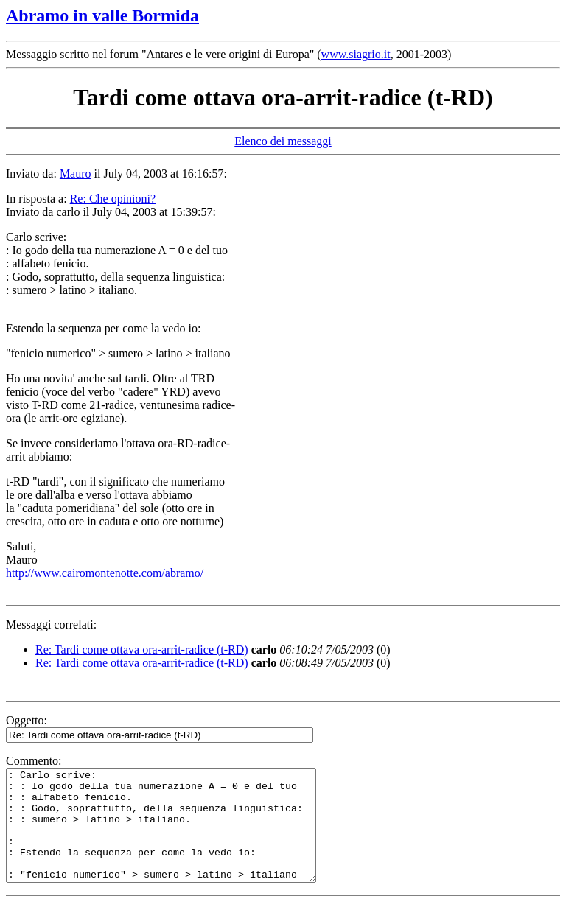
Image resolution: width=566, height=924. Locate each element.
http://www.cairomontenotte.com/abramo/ (105, 573)
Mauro (76, 174)
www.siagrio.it (356, 54)
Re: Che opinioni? (113, 199)
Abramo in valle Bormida (102, 15)
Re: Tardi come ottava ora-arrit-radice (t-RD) (142, 650)
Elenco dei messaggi (283, 141)
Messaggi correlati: (51, 624)
